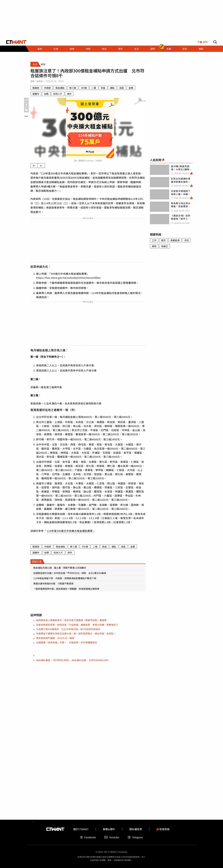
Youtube (112, 837)
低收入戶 (58, 94)
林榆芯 (165, 246)
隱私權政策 (136, 829)
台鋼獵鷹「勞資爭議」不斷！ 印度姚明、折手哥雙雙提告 (67, 642)
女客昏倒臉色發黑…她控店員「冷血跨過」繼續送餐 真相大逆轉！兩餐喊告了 (77, 625)
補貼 (112, 88)
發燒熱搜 (163, 829)
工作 (154, 240)
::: (33, 53)
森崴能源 (175, 240)
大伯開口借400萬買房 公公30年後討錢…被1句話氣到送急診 (68, 629)
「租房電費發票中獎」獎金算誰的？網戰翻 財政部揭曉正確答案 (66, 589)
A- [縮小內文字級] (41, 166)
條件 (69, 94)
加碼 (46, 94)
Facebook (88, 837)
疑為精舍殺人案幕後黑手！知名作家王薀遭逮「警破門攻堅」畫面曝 (71, 620)
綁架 (154, 246)
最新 (40, 49)
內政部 (47, 88)
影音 (185, 49)
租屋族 (36, 88)
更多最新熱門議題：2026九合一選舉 (55, 638)
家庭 (103, 88)
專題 (201, 49)
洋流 (186, 240)
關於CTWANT (81, 829)
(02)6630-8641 (61, 660)
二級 (94, 88)
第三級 (73, 88)
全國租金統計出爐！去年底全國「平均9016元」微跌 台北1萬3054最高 (70, 573)
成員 (122, 88)
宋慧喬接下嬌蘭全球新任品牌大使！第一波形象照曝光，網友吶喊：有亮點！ (76, 633)
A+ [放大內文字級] (34, 166)
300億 (84, 88)
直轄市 (36, 94)
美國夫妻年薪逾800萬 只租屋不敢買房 (53, 583)
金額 (131, 88)
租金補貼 (60, 88)
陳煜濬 (40, 81)
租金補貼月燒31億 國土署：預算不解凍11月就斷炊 (60, 568)
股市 (163, 240)
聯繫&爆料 (109, 829)
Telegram (135, 837)
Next (26, 116)
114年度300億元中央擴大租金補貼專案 (70, 531)
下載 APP (202, 42)
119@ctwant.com (99, 660)
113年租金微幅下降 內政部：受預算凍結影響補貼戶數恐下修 (65, 578)
